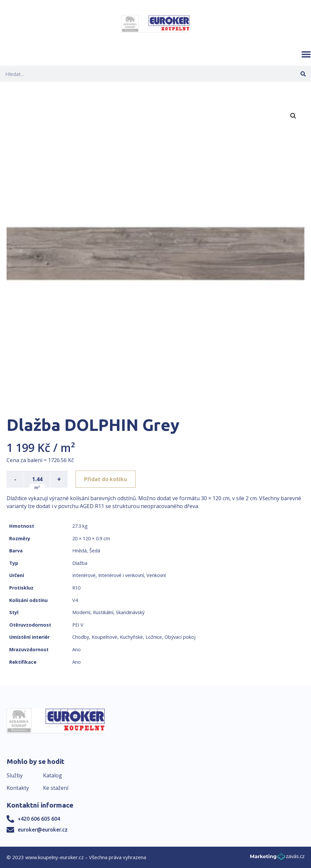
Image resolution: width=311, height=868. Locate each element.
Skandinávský (130, 612)
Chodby (81, 637)
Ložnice (154, 637)
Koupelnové (104, 637)
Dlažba (80, 563)
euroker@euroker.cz (43, 830)
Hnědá (79, 551)
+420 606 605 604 (39, 819)
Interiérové (84, 575)
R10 (76, 588)
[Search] (303, 74)
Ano (77, 649)
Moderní (81, 612)
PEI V (78, 625)
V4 (75, 600)
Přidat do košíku (106, 479)
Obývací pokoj (180, 637)
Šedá (95, 551)
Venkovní (156, 575)
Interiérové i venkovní (121, 575)
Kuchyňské (131, 637)
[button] (306, 54)
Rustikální (103, 612)
